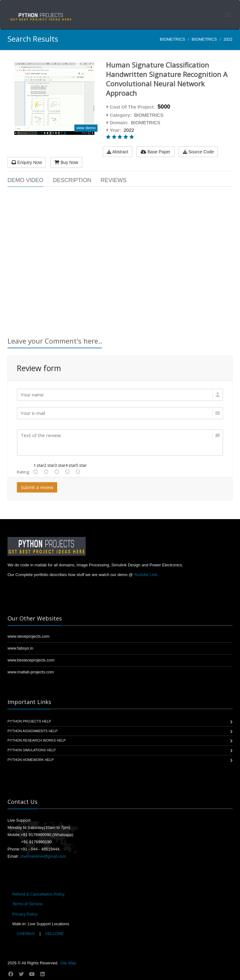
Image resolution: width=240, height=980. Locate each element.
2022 (228, 39)
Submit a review (37, 487)
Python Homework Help (31, 760)
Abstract (117, 152)
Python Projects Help (29, 721)
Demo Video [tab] (25, 180)
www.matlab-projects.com (31, 672)
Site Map (68, 963)
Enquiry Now (27, 162)
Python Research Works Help (37, 740)
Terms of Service (27, 904)
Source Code (198, 152)
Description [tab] (72, 180)
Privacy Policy (25, 914)
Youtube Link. (146, 575)
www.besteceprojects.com (31, 660)
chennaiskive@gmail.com (43, 856)
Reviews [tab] (114, 180)
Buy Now (66, 162)
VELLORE (54, 934)
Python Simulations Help (32, 750)
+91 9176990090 (36, 835)
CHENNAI (26, 934)
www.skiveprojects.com (28, 636)
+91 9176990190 (36, 842)
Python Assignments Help (32, 731)
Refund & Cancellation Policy (38, 894)
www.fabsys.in (20, 648)
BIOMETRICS (173, 39)
